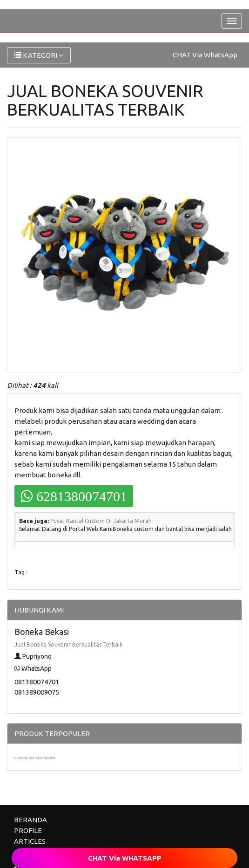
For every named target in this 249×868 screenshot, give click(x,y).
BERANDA (30, 820)
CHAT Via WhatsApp (205, 55)
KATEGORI (39, 55)
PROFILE (28, 830)
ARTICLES (30, 841)
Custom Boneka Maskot (35, 758)
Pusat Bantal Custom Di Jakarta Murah (101, 521)
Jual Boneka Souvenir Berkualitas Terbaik (68, 644)
